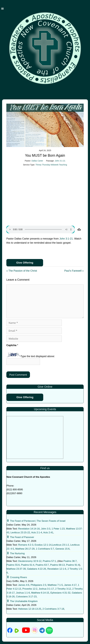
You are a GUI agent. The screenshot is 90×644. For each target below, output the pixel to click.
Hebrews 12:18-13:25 (30, 609)
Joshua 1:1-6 (23, 593)
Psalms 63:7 (42, 565)
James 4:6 (24, 585)
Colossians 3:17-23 (26, 597)
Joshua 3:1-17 (46, 589)
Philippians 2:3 (39, 585)
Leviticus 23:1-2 (61, 545)
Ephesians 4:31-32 (60, 593)
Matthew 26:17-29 (25, 549)
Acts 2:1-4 (37, 533)
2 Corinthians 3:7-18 (53, 609)
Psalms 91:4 (73, 565)
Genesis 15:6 (62, 549)
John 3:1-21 (60, 161)
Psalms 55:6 (13, 565)
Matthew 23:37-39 (16, 569)
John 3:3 (46, 529)
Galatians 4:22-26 (37, 569)
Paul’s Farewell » (74, 271)
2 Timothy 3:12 (63, 589)
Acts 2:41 (48, 533)
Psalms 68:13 (57, 565)
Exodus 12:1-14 (43, 545)
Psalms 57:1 (49, 561)
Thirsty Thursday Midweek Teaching (51, 165)
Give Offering (25, 263)
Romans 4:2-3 (26, 545)
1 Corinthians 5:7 (45, 549)
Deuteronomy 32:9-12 (30, 561)
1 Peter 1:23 (58, 529)
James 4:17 (70, 585)
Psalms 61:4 (28, 565)
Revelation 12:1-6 (57, 569)
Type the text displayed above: (38, 356)
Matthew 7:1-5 (55, 585)
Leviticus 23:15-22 (20, 533)
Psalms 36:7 (70, 561)
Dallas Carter (37, 161)
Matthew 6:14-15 (40, 593)
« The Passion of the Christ (22, 271)
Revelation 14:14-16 (29, 529)
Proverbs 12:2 (30, 589)
